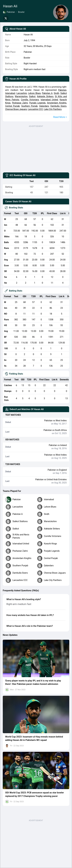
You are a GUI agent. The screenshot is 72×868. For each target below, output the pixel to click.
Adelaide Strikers (45, 96)
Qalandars (44, 106)
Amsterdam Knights (57, 103)
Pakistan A (47, 93)
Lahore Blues (34, 93)
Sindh (56, 93)
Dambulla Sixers (58, 106)
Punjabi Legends (37, 103)
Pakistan (62, 90)
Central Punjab (12, 106)
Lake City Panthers (53, 109)
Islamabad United (49, 100)
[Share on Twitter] (6, 18)
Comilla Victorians (30, 100)
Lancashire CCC (35, 109)
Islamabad (10, 93)
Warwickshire (21, 96)
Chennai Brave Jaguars (16, 109)
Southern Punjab (29, 106)
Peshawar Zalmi (20, 103)
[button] (36, 658)
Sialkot (32, 96)
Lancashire (22, 93)
